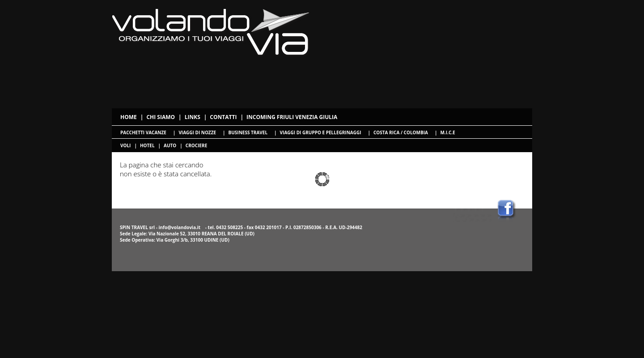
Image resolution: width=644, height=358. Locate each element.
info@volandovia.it (179, 227)
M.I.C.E (447, 132)
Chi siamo (161, 117)
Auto (170, 145)
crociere (196, 145)
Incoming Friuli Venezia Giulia (292, 117)
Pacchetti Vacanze (143, 132)
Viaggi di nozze (197, 132)
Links (193, 117)
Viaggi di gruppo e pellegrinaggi (321, 132)
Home (129, 117)
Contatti (223, 117)
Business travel (248, 132)
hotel (147, 145)
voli (125, 145)
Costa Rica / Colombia (401, 132)
